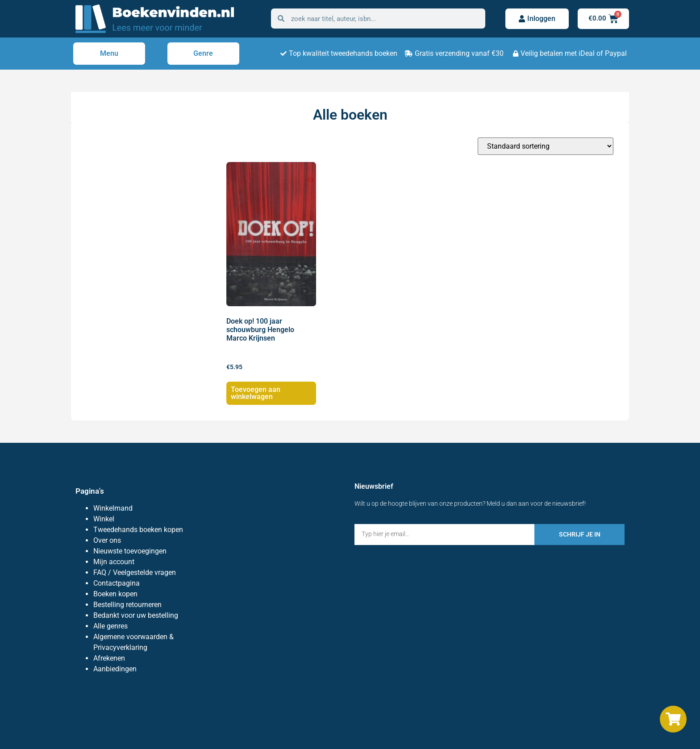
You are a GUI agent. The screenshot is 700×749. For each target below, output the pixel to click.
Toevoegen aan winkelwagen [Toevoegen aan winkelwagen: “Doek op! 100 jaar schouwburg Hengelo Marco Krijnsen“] (256, 393)
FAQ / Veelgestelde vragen (135, 572)
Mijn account (114, 562)
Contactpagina (117, 583)
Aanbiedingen (115, 669)
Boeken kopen (115, 594)
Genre (203, 53)
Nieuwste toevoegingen (130, 551)
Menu (109, 53)
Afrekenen (109, 658)
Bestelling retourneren (127, 605)
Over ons (107, 540)
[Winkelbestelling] (546, 146)
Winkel (104, 519)
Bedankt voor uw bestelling (136, 615)
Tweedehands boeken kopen (138, 530)
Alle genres (110, 626)
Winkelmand (113, 508)
